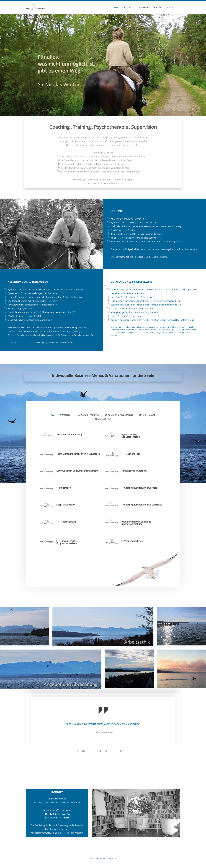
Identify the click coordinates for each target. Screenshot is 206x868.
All (52, 415)
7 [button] (123, 751)
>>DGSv (83, 327)
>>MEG (56, 335)
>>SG (90, 335)
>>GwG (76, 331)
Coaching (65, 415)
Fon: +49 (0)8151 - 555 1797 (57, 814)
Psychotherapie (147, 415)
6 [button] (115, 751)
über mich (128, 7)
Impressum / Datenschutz (103, 858)
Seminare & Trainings (88, 415)
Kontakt (171, 7)
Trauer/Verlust (103, 419)
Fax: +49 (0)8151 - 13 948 (57, 817)
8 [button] (131, 751)
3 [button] (92, 751)
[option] (103, 720)
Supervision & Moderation (119, 415)
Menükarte (144, 7)
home (116, 7)
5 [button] (108, 751)
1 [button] (77, 751)
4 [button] (100, 751)
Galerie (158, 7)
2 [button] (85, 751)
